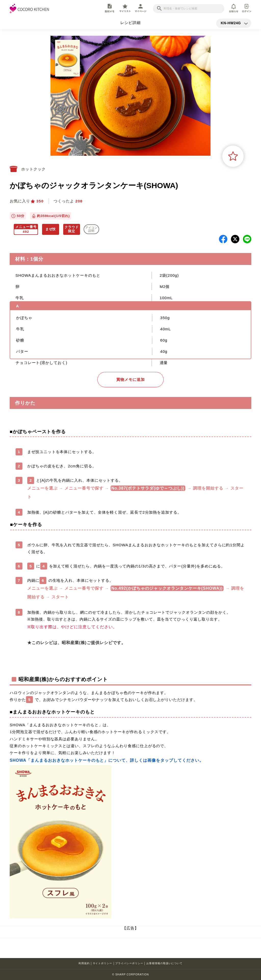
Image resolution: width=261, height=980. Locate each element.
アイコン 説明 (91, 229)
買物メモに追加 (130, 379)
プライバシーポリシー (129, 963)
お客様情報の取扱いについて (164, 963)
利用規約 (84, 963)
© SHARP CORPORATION (130, 975)
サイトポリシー (103, 963)
